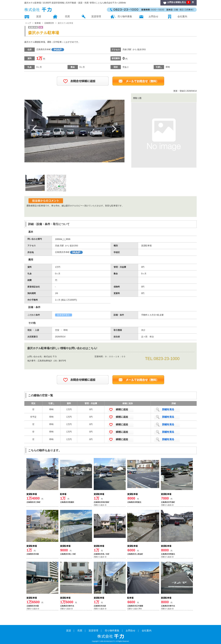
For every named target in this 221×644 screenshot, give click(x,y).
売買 (67, 16)
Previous (35, 129)
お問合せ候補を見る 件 (181, 2)
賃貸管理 (96, 16)
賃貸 (39, 16)
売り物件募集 (125, 16)
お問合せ (153, 16)
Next (114, 129)
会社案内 (182, 16)
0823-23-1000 (167, 359)
